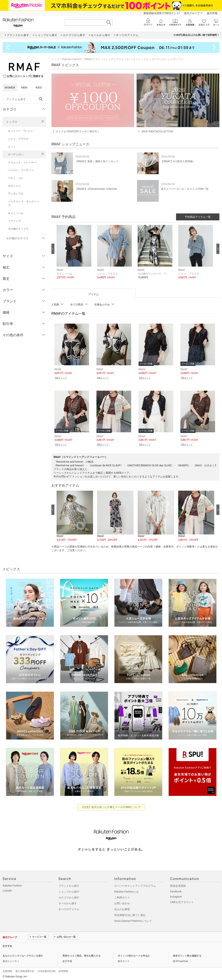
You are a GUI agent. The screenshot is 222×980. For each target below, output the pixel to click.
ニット (12, 147)
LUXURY (7, 890)
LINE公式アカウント (182, 901)
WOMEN (10, 88)
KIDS (39, 88)
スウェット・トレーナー (22, 162)
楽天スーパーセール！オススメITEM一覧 (185, 189)
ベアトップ (14, 221)
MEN (24, 88)
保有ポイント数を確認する (187, 955)
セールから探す (68, 902)
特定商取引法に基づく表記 (130, 914)
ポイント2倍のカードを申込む (134, 955)
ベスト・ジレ (16, 178)
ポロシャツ (14, 186)
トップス (12, 122)
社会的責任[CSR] (47, 970)
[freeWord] (24, 99)
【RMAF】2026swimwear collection (96, 189)
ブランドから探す (69, 885)
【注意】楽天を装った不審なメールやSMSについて (111, 806)
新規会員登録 (178, 885)
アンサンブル (16, 194)
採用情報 (63, 970)
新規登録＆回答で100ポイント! (162, 13)
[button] (75, 255)
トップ (55, 59)
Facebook (176, 890)
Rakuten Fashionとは (127, 890)
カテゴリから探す (69, 896)
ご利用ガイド (122, 896)
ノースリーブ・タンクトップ (23, 203)
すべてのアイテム (69, 908)
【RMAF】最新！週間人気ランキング (97, 161)
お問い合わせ (122, 902)
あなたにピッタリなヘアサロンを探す (23, 955)
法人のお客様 (122, 908)
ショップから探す (69, 890)
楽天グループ (192, 13)
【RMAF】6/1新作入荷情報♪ (177, 161)
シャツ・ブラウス (18, 139)
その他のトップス (18, 229)
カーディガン (16, 154)
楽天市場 (212, 13)
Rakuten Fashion (72, 59)
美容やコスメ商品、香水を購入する (82, 955)
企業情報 (7, 970)
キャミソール (16, 213)
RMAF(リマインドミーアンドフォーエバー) (110, 59)
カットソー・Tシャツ (20, 131)
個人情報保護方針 (25, 970)
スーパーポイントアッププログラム (135, 885)
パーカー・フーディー (21, 170)
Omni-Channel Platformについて (133, 920)
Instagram (176, 895)
